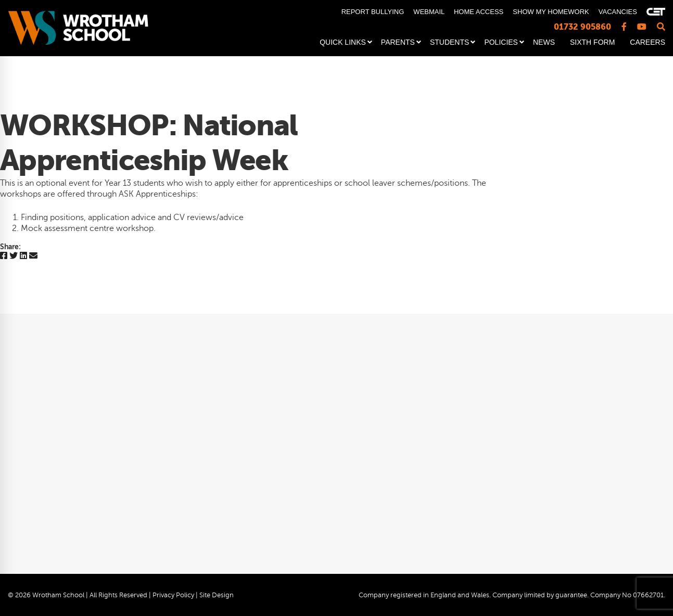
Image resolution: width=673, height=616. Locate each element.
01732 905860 (582, 27)
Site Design (217, 595)
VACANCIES (618, 12)
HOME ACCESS (479, 12)
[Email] (33, 256)
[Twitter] (14, 256)
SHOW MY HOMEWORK (551, 12)
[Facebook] (4, 256)
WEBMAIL (429, 12)
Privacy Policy (173, 595)
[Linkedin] (23, 256)
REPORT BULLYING (373, 12)
